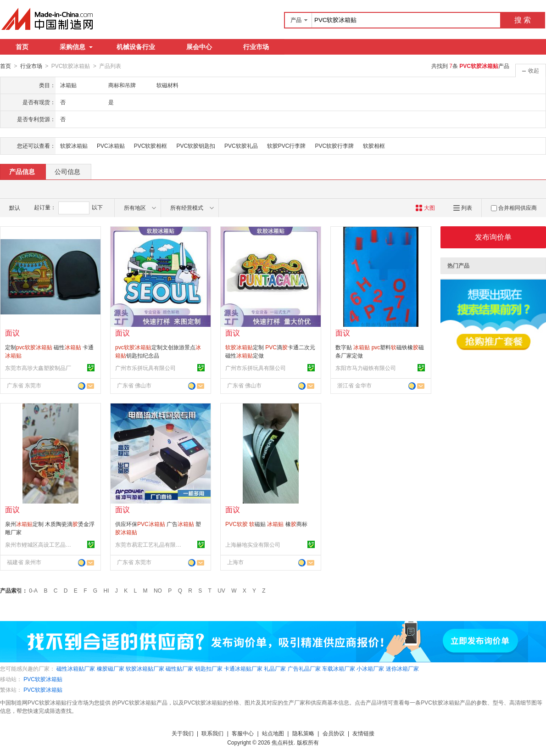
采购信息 (76, 47)
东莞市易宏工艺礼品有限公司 (150, 544)
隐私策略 (303, 733)
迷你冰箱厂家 (402, 668)
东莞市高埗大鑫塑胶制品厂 (38, 368)
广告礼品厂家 (304, 668)
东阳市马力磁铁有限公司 (366, 368)
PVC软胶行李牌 (334, 146)
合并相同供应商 (514, 207)
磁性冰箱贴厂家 (76, 668)
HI (106, 590)
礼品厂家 (275, 668)
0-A (33, 590)
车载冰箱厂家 (339, 668)
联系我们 (212, 733)
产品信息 (22, 171)
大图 (425, 207)
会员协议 (334, 733)
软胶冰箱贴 (74, 146)
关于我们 (183, 733)
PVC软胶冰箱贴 (43, 679)
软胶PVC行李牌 (287, 146)
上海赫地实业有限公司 (253, 544)
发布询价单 (493, 237)
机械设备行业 (136, 47)
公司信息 (67, 171)
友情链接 (363, 733)
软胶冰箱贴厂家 (145, 668)
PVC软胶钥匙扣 (196, 146)
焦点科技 (283, 742)
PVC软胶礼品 (241, 146)
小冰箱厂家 (370, 668)
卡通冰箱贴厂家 (243, 668)
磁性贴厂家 (179, 668)
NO (158, 590)
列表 (463, 207)
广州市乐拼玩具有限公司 (145, 368)
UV (221, 590)
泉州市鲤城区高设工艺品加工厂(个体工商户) (39, 544)
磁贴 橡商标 (266, 524)
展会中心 (199, 47)
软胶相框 (374, 146)
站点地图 (273, 733)
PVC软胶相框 (151, 146)
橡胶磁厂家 (111, 668)
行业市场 (256, 47)
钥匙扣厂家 (209, 668)
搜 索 (523, 20)
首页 (22, 47)
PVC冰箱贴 (111, 146)
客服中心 (243, 733)
